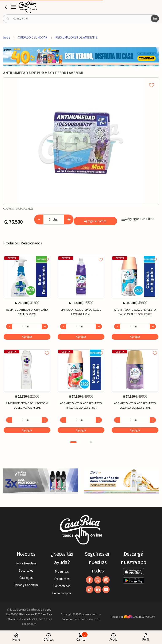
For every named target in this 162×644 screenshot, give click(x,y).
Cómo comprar (62, 593)
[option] (81, 141)
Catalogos (26, 578)
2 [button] (91, 442)
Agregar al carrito (95, 221)
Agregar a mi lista (81, 80)
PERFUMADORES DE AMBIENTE (76, 37)
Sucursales (26, 570)
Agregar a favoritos (27, 255)
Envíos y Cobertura (26, 585)
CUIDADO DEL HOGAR (33, 37)
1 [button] (73, 442)
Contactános (62, 586)
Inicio (7, 37)
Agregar (27, 336)
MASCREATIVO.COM (139, 617)
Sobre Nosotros (26, 563)
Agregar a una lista (138, 219)
